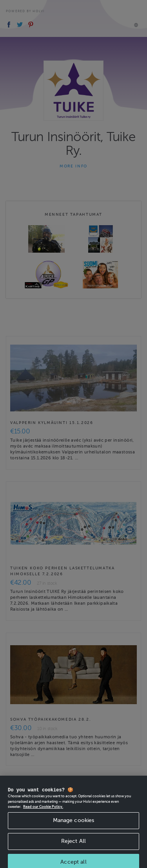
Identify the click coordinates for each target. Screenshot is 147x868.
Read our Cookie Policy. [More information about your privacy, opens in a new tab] (43, 811)
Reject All (73, 845)
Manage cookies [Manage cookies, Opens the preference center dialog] (74, 824)
